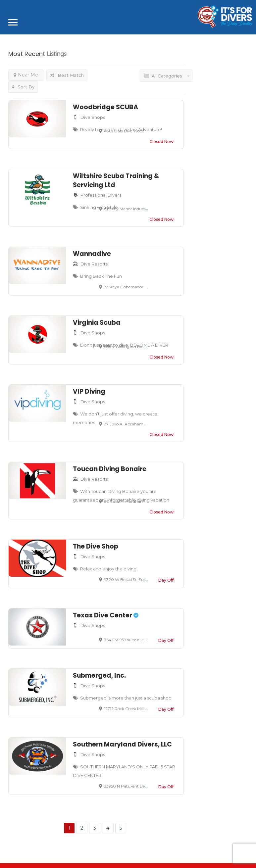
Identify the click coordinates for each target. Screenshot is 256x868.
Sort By (23, 87)
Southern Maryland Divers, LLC (122, 744)
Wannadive (92, 254)
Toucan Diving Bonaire (110, 469)
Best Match (67, 75)
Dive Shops (93, 117)
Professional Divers (101, 195)
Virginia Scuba (97, 323)
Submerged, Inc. (99, 675)
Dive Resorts (94, 264)
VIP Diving (89, 391)
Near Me (26, 75)
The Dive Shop (96, 546)
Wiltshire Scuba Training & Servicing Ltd (116, 180)
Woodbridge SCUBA (105, 107)
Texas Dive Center (106, 615)
